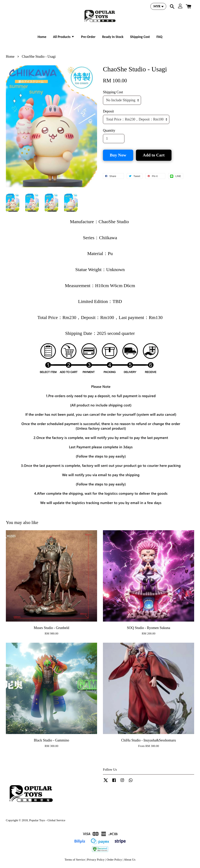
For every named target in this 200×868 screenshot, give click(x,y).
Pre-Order (88, 37)
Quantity (109, 130)
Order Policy (114, 859)
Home (42, 37)
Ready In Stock (113, 37)
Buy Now (118, 155)
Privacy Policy (96, 859)
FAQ (159, 37)
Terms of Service (75, 859)
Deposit (108, 111)
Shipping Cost (140, 37)
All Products (64, 37)
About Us (130, 859)
